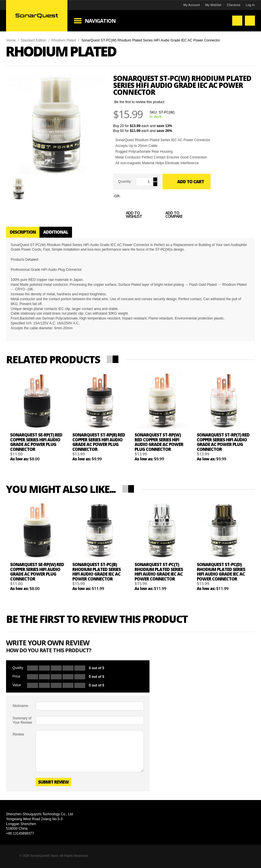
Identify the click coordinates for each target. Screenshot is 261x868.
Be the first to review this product (139, 102)
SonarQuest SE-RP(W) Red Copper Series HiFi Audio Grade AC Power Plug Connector (37, 572)
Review (18, 734)
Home (11, 40)
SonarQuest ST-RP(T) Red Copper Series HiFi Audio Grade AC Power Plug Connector (223, 442)
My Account (191, 5)
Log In (250, 5)
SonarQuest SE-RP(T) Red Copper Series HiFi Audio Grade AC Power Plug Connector (36, 442)
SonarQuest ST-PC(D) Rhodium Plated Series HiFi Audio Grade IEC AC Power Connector (221, 572)
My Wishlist (213, 5)
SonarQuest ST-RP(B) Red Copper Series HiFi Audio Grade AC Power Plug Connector (99, 442)
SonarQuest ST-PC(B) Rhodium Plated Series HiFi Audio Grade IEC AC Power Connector (97, 572)
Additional (56, 232)
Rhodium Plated (64, 40)
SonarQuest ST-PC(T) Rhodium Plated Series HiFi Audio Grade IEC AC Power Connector (159, 572)
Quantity (125, 181)
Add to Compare (168, 215)
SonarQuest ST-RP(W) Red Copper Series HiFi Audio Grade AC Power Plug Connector (159, 442)
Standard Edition (34, 40)
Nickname (20, 706)
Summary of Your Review (22, 720)
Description (23, 232)
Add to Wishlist (128, 215)
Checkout (234, 5)
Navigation (100, 21)
